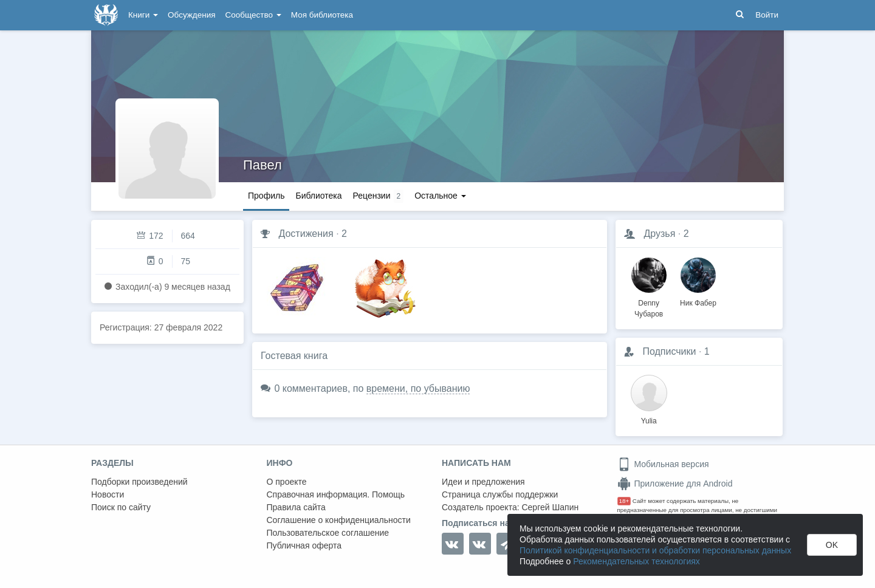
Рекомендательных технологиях (637, 561)
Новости (108, 494)
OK (832, 545)
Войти (767, 15)
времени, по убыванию (418, 388)
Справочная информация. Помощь (336, 494)
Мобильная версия (663, 464)
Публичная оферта (304, 545)
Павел (262, 165)
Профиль (266, 196)
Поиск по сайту (121, 507)
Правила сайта (296, 507)
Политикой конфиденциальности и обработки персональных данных (655, 550)
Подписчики (669, 351)
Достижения (306, 234)
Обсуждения (191, 15)
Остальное (440, 196)
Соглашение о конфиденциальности (339, 520)
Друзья (659, 234)
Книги (143, 15)
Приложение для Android (675, 484)
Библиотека (318, 196)
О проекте (287, 482)
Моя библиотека (322, 15)
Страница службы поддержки (500, 494)
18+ (624, 501)
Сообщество (253, 15)
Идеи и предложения (483, 482)
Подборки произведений (139, 482)
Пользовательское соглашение (328, 533)
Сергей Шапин (550, 507)
